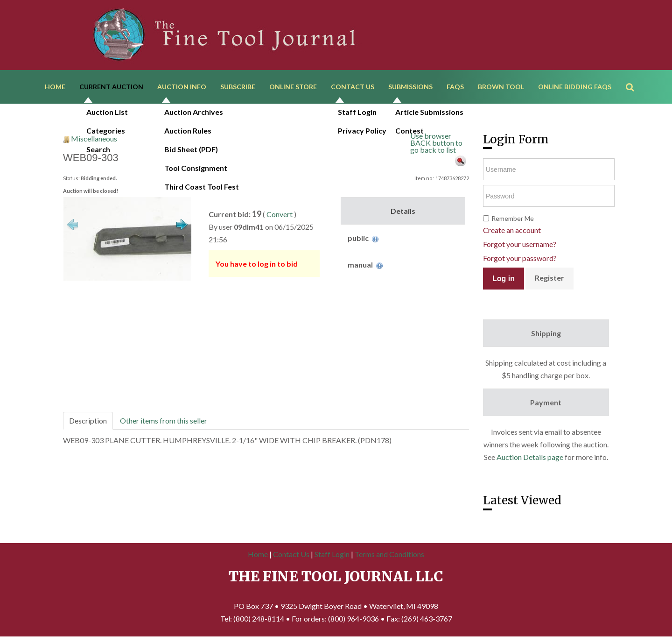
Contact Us (353, 88)
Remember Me (513, 221)
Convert (280, 216)
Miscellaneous (94, 140)
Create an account (512, 232)
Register (549, 280)
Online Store (293, 88)
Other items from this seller (164, 422)
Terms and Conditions (389, 556)
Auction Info (182, 88)
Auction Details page (530, 459)
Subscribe (238, 88)
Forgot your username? (520, 246)
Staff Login (332, 556)
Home (55, 88)
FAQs (455, 88)
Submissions (410, 88)
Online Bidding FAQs (575, 88)
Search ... (634, 74)
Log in (504, 280)
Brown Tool (501, 88)
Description (88, 422)
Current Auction (111, 88)
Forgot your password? (520, 260)
